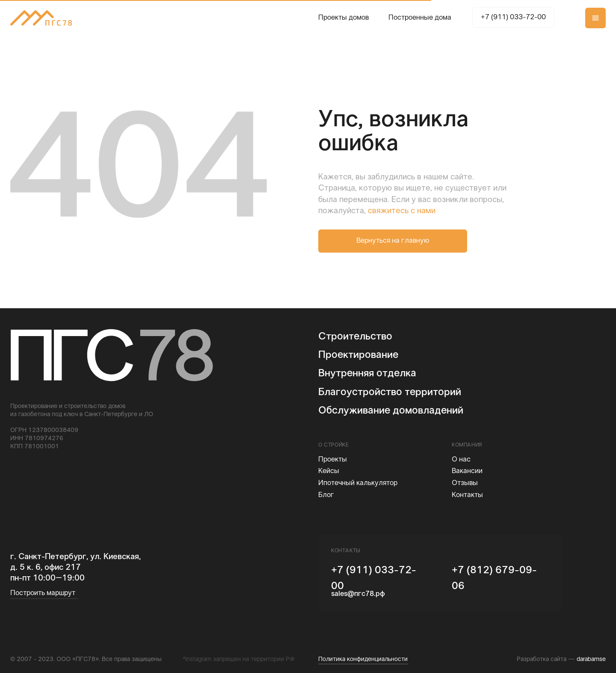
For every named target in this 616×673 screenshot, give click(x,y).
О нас (461, 460)
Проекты (333, 460)
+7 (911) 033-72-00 (513, 18)
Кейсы (329, 471)
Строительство (355, 337)
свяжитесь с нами (402, 211)
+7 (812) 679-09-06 (494, 578)
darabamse (591, 660)
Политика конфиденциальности (363, 660)
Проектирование (358, 355)
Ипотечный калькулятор (358, 483)
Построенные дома (420, 18)
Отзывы (465, 483)
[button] (595, 18)
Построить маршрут (43, 593)
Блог (326, 495)
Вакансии (467, 471)
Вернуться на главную (393, 241)
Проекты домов (344, 18)
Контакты (467, 495)
